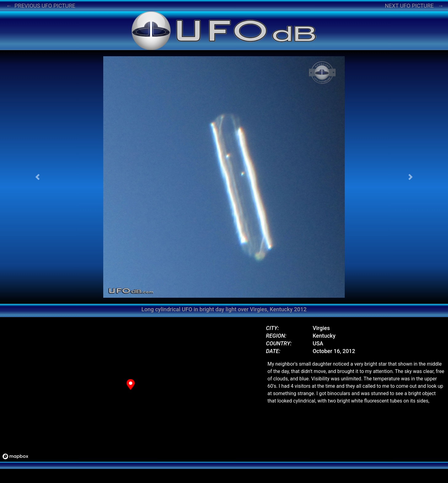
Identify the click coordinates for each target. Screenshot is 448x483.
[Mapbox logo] (15, 456)
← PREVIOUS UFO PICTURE (41, 6)
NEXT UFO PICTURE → (414, 6)
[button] (37, 177)
